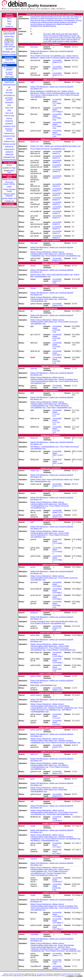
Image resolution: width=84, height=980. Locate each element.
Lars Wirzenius (41, 974)
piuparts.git (20, 976)
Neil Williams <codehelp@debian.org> (45, 447)
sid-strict (9, 90)
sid (9, 87)
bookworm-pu (9, 133)
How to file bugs (9, 32)
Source (9, 165)
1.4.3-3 (60, 690)
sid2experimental (9, 85)
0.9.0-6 (60, 306)
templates (11, 34)
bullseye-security (9, 144)
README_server (9, 52)
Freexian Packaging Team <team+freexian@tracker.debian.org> (54, 380)
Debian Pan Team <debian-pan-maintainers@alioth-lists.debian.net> (56, 146)
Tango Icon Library (59, 976)
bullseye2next (9, 149)
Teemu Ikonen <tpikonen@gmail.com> (45, 95)
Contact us (9, 27)
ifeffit (61, 36)
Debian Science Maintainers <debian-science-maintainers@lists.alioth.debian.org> (55, 57)
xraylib (67, 42)
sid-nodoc (9, 93)
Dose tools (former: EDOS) (9, 183)
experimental (9, 82)
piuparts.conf (9, 43)
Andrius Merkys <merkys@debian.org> (61, 650)
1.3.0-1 (60, 512)
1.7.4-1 (60, 955)
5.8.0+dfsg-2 (57, 586)
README (9, 49)
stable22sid (9, 155)
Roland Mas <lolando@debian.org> (44, 685)
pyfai (51, 38)
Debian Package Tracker (9, 190)
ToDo (9, 172)
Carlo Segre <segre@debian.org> (59, 408)
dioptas (75, 34)
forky (9, 105)
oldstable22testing (9, 160)
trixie (9, 110)
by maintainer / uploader (9, 69)
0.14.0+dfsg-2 (58, 656)
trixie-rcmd (9, 113)
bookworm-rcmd (9, 126)
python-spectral (66, 40)
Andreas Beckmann (68, 974)
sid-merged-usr (9, 95)
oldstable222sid (9, 157)
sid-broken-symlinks (9, 99)
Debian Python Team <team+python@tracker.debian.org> (52, 275)
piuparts (6, 974)
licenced (16, 974)
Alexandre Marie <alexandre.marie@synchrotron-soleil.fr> (50, 948)
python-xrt (76, 40)
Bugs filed (9, 60)
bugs (14, 168)
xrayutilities (74, 42)
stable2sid (9, 152)
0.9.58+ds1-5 (57, 882)
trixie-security (9, 116)
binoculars (47, 34)
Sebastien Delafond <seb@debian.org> (63, 708)
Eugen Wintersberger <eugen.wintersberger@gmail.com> (52, 946)
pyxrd (46, 42)
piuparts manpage (9, 54)
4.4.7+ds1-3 (57, 847)
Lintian (9, 187)
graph (12, 77)
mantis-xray (75, 36)
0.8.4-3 (60, 796)
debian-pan (60, 34)
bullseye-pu (9, 147)
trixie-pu (9, 118)
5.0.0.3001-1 (57, 355)
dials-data (68, 34)
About (9, 19)
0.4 (59, 153)
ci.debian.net (9, 201)
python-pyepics (54, 40)
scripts (6, 47)
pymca (55, 38)
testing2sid (9, 102)
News (9, 21)
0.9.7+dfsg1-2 (58, 112)
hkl (50, 36)
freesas (46, 36)
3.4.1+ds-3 (56, 718)
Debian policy (9, 36)
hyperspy (55, 36)
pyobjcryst (62, 38)
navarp (46, 38)
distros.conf (9, 45)
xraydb (54, 42)
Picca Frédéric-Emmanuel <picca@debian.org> (48, 56)
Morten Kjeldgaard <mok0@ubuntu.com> (46, 91)
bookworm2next (9, 136)
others (11, 976)
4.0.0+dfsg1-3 (58, 916)
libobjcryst (67, 36)
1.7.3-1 (60, 388)
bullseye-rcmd (9, 141)
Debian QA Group (9, 180)
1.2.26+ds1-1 (57, 821)
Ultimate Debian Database (9, 195)
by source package (9, 73)
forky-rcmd (9, 108)
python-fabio (71, 38)
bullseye (9, 139)
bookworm (12, 65)
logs (14, 47)
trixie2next (9, 121)
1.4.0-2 (60, 773)
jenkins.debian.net (9, 198)
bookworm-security (9, 130)
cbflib (53, 34)
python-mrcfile (36, 676)
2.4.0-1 (60, 260)
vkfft (50, 42)
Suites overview (9, 62)
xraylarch (60, 42)
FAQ (9, 24)
